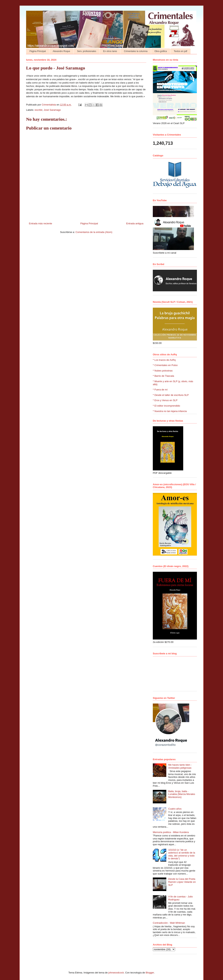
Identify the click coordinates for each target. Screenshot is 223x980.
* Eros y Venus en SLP (165, 400)
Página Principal (38, 51)
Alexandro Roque (61, 51)
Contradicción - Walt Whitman (169, 923)
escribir (39, 110)
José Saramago (52, 110)
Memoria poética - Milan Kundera (171, 832)
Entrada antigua (135, 223)
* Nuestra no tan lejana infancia (170, 411)
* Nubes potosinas (163, 371)
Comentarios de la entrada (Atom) (94, 232)
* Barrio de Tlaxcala (163, 376)
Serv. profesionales (87, 51)
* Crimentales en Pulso (165, 365)
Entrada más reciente (41, 223)
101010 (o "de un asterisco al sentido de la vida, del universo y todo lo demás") (182, 854)
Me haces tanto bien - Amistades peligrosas (180, 766)
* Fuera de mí (160, 390)
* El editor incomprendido (166, 406)
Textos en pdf (180, 51)
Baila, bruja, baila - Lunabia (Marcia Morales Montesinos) (182, 794)
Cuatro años (175, 809)
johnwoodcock (116, 973)
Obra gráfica (161, 51)
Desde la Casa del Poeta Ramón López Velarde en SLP (182, 882)
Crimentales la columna (136, 51)
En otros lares (110, 51)
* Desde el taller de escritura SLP (171, 395)
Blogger (150, 973)
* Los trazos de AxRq (164, 360)
